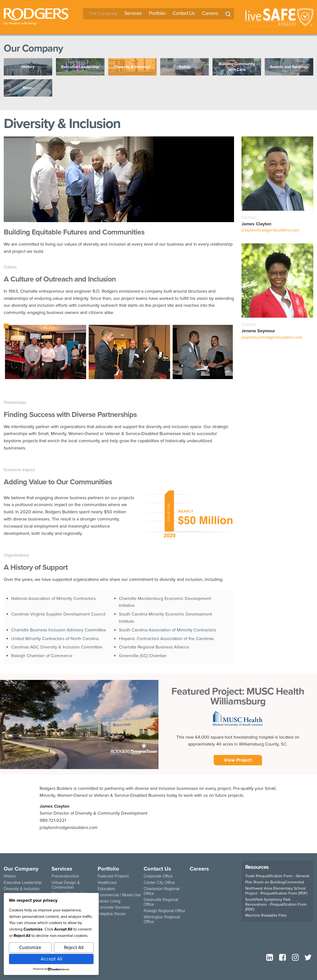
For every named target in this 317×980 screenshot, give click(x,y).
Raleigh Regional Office (164, 911)
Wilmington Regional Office (162, 919)
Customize (30, 947)
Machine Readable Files (266, 915)
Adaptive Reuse (112, 914)
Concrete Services (114, 907)
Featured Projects (113, 876)
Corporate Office (158, 876)
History (10, 876)
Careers (210, 13)
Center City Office (159, 883)
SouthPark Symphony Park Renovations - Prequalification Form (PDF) (276, 904)
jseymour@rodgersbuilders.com (272, 337)
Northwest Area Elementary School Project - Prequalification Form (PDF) (276, 891)
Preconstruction (65, 876)
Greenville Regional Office (161, 902)
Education (106, 889)
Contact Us (184, 13)
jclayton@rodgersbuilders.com (270, 230)
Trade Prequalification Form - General (277, 876)
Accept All (51, 959)
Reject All (74, 947)
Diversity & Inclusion (22, 889)
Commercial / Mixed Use (119, 895)
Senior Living (109, 901)
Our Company (103, 13)
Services (133, 13)
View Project (238, 760)
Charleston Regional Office (162, 891)
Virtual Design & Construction (66, 885)
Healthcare (107, 883)
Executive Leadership (23, 883)
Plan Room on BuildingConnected (275, 882)
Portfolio (157, 13)
